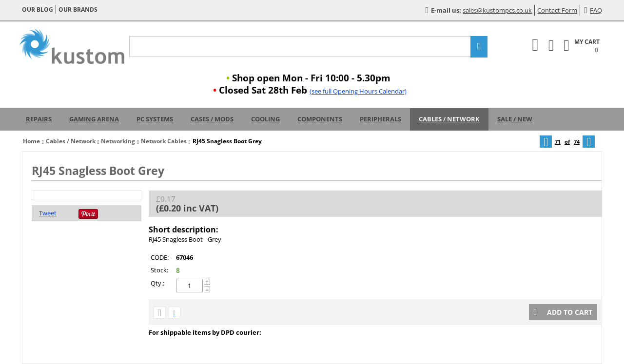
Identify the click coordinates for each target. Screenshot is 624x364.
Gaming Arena (94, 119)
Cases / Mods (212, 119)
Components (320, 119)
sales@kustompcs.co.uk (497, 10)
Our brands (78, 10)
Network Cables (164, 141)
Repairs (39, 119)
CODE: (160, 257)
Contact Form (557, 10)
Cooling (265, 119)
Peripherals (380, 119)
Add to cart (563, 312)
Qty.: (157, 283)
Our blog (38, 10)
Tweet (48, 213)
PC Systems (155, 119)
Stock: (159, 270)
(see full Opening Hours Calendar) (358, 91)
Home (31, 141)
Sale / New (515, 119)
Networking (118, 141)
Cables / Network (449, 119)
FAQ (593, 10)
